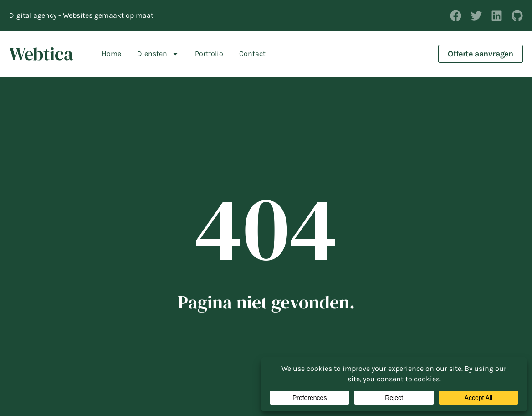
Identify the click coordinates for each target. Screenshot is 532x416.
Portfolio (209, 54)
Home (111, 54)
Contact (252, 54)
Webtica (41, 54)
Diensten (158, 54)
